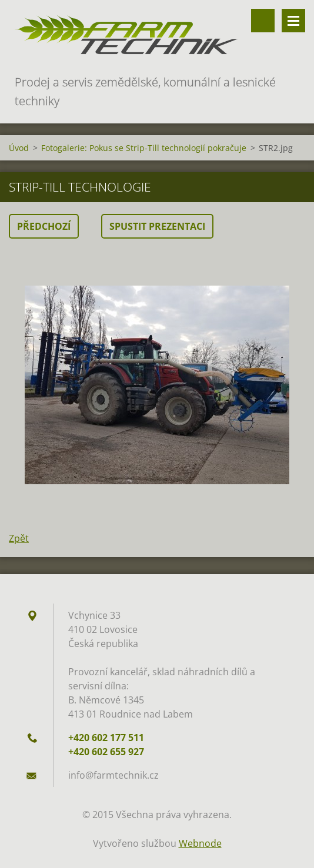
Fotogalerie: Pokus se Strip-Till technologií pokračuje (144, 148)
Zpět (19, 538)
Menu (293, 21)
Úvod (19, 148)
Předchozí (44, 226)
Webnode (200, 843)
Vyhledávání (263, 21)
